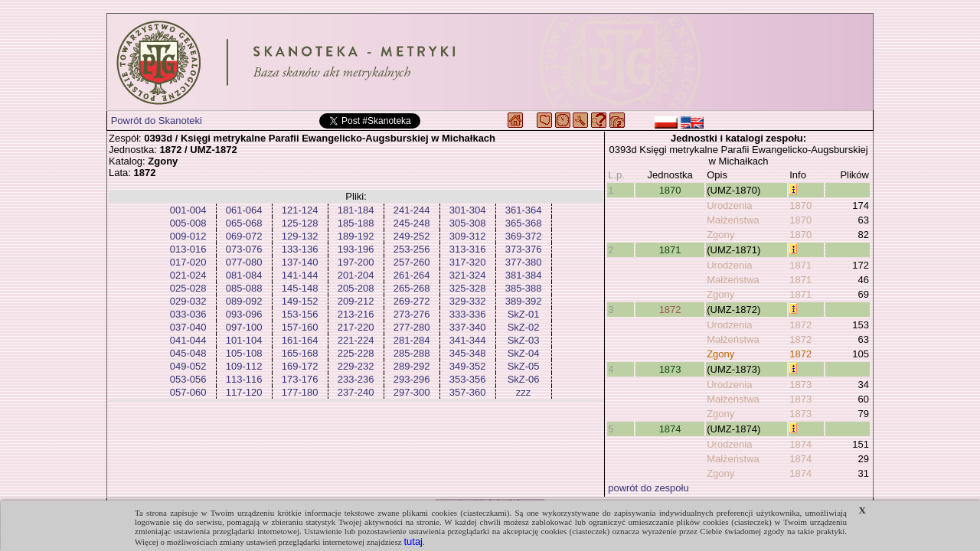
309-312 (468, 236)
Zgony (720, 235)
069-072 (244, 236)
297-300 (412, 392)
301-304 (468, 210)
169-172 (300, 366)
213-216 (356, 314)
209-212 (356, 301)
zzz (524, 392)
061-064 (244, 210)
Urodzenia (729, 205)
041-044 (188, 340)
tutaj (413, 541)
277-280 (412, 327)
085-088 (244, 288)
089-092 (244, 301)
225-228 (356, 353)
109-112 (244, 366)
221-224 (356, 340)
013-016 (188, 249)
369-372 (524, 236)
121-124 (300, 210)
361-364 (524, 210)
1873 (670, 369)
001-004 (188, 210)
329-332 (468, 301)
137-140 (300, 262)
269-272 (412, 301)
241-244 (412, 210)
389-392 (524, 301)
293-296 (412, 379)
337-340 (468, 327)
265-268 (412, 288)
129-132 (300, 236)
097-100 (244, 327)
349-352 (468, 366)
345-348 (468, 353)
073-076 (244, 249)
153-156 (300, 314)
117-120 (244, 392)
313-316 (468, 249)
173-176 (300, 379)
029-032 (188, 301)
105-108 (244, 353)
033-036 (188, 314)
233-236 (356, 379)
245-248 (412, 223)
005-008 (188, 223)
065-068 (244, 223)
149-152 (300, 301)
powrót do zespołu (648, 488)
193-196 (356, 249)
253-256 (412, 249)
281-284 (412, 340)
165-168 (300, 353)
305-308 (468, 223)
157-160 (300, 327)
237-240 (356, 392)
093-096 (244, 314)
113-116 (244, 379)
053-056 (188, 379)
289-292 (412, 366)
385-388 (524, 288)
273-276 (412, 314)
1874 (670, 429)
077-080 (244, 262)
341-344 (468, 340)
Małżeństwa (733, 220)
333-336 (468, 314)
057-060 (188, 392)
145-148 (300, 288)
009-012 (188, 236)
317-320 (468, 262)
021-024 (188, 275)
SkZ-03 (524, 340)
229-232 (356, 366)
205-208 (356, 288)
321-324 (468, 275)
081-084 (244, 275)
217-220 (356, 327)
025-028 (188, 288)
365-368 (524, 223)
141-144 (300, 275)
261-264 (412, 275)
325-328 (468, 288)
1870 (670, 190)
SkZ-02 (524, 327)
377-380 (524, 262)
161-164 (300, 340)
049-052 (188, 366)
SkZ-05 (524, 366)
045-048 (188, 353)
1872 (670, 310)
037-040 (188, 327)
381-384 (524, 275)
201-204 (356, 275)
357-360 (468, 392)
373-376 (524, 249)
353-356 (468, 379)
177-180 (300, 392)
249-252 (412, 236)
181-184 (356, 210)
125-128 (300, 223)
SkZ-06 (524, 379)
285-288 (412, 353)
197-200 (356, 262)
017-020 (188, 262)
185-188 (356, 223)
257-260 (412, 262)
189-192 (356, 236)
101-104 (244, 340)
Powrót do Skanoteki (157, 121)
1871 (670, 250)
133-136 (300, 249)
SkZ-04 (524, 353)
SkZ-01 (524, 314)
